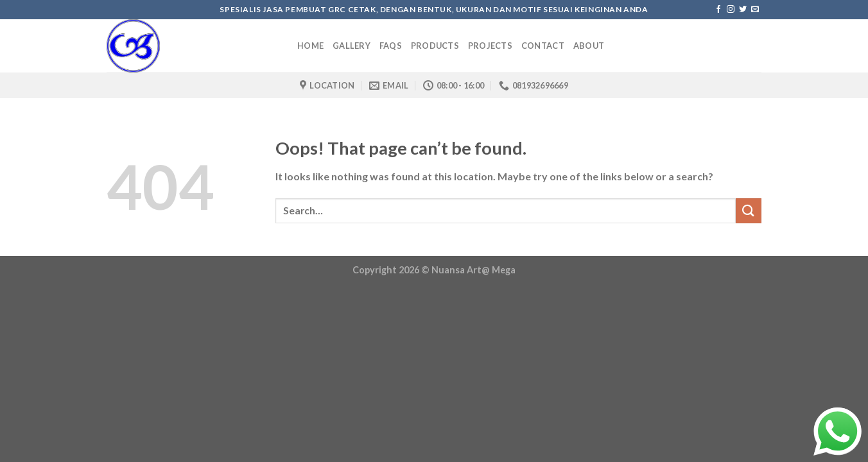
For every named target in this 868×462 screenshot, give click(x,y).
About (589, 46)
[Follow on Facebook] (718, 10)
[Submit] (749, 211)
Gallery (352, 46)
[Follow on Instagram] (731, 10)
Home (310, 46)
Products (435, 46)
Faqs (391, 46)
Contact (543, 46)
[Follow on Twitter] (743, 10)
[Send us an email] (755, 10)
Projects (490, 46)
